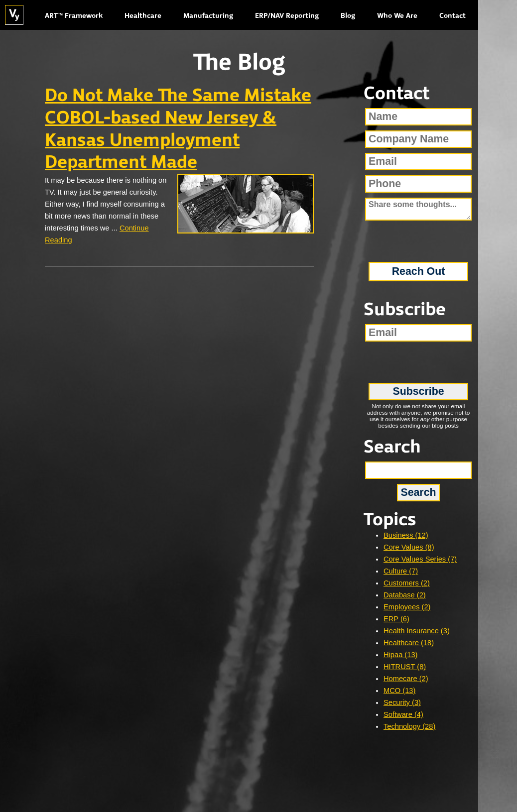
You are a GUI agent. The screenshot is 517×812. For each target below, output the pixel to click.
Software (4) (403, 714)
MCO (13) (399, 691)
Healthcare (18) (409, 643)
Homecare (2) (406, 679)
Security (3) (402, 702)
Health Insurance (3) (417, 631)
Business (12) (406, 535)
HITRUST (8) (405, 667)
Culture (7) (401, 571)
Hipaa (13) (400, 655)
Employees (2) (407, 607)
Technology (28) (409, 726)
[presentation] (419, 238)
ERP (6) (396, 619)
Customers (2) (407, 583)
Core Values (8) (409, 547)
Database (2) (405, 595)
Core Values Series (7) (420, 559)
